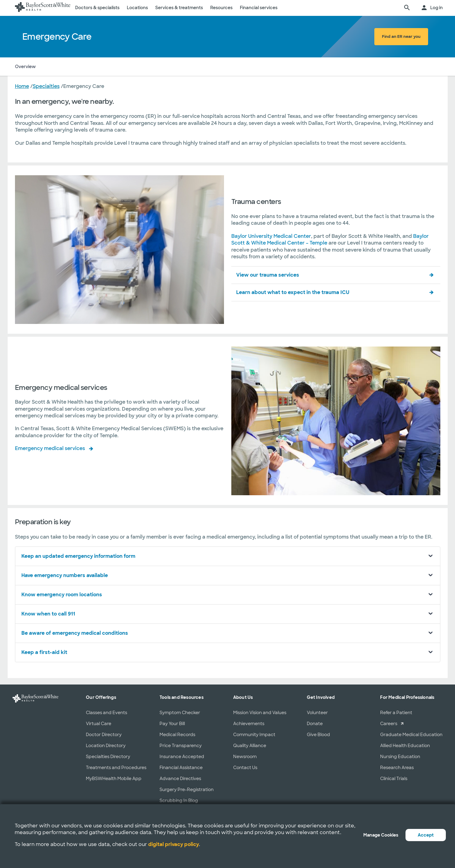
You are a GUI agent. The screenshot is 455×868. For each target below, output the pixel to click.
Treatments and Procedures (116, 768)
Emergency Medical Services (116, 67)
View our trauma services (268, 275)
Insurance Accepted (182, 757)
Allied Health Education (405, 746)
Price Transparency (181, 746)
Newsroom (245, 757)
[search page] (407, 8)
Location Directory (106, 746)
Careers (389, 724)
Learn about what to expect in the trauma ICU (293, 292)
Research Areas (397, 768)
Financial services (259, 8)
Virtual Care (99, 724)
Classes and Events (106, 713)
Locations (137, 8)
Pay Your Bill (172, 724)
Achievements (249, 724)
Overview (25, 67)
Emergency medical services (50, 448)
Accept (426, 835)
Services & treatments (179, 8)
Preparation (167, 67)
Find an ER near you (401, 36)
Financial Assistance (181, 768)
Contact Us (245, 768)
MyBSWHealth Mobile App (114, 779)
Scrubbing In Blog (179, 801)
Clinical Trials (394, 779)
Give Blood (318, 735)
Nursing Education (400, 757)
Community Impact (254, 735)
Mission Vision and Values (260, 713)
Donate (315, 724)
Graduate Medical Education (411, 735)
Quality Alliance (250, 746)
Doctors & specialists (97, 8)
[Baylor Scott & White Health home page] (43, 8)
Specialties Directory (108, 757)
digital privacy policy (174, 844)
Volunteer (317, 713)
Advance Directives (180, 779)
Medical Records (177, 735)
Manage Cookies (381, 835)
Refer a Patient (396, 713)
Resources (221, 8)
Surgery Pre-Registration (187, 790)
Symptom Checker (180, 713)
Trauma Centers (61, 67)
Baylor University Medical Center (271, 236)
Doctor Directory (104, 735)
